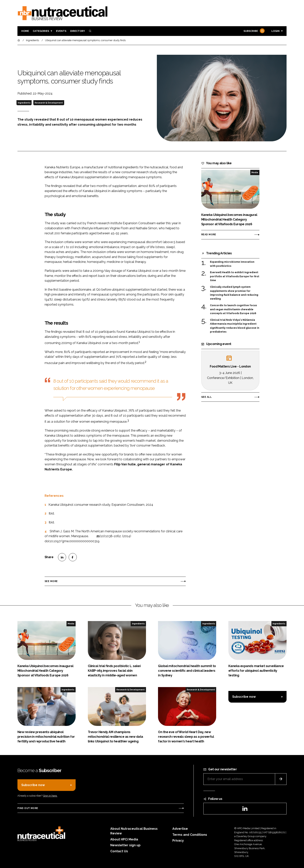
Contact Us (119, 851)
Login (275, 31)
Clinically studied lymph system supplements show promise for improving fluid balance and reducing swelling (234, 293)
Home (25, 31)
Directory (78, 31)
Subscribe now (244, 697)
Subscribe (254, 31)
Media (255, 172)
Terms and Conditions (190, 835)
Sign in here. (50, 796)
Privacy (178, 841)
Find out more (28, 808)
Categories (41, 31)
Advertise (180, 829)
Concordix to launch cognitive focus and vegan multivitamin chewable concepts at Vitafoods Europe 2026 (233, 309)
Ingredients (24, 103)
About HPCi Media (124, 839)
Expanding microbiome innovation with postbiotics (232, 264)
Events (61, 31)
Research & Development (49, 103)
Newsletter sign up (125, 845)
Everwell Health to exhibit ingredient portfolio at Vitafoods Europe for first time (235, 276)
